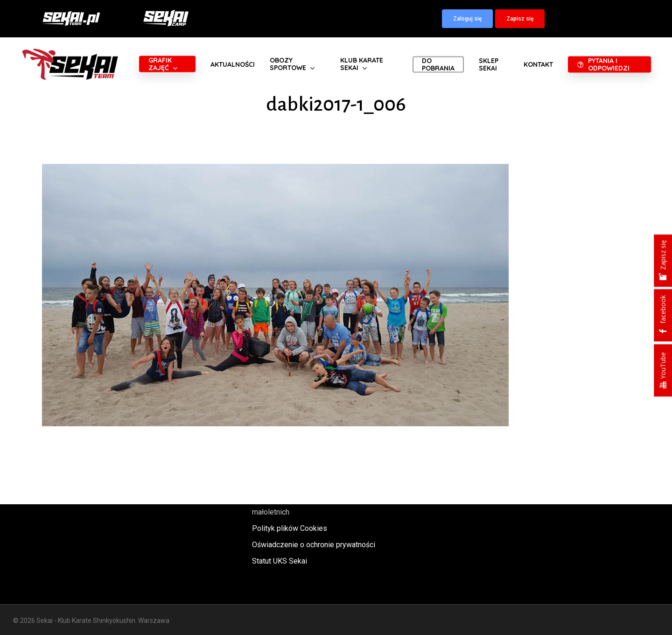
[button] (467, 19)
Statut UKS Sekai (280, 561)
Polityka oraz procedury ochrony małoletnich (304, 506)
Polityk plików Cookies (290, 528)
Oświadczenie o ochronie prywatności (314, 545)
